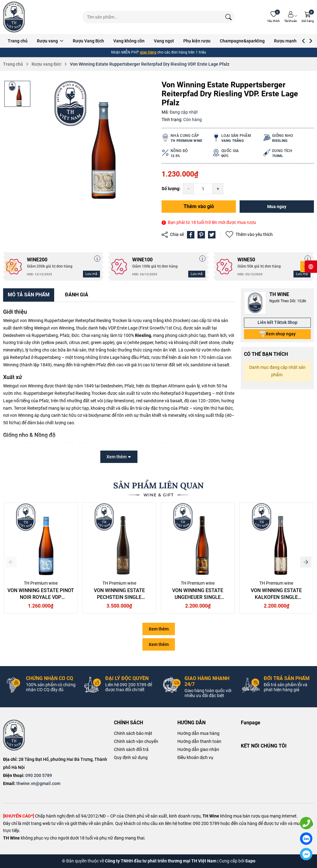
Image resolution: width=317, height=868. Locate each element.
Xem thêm (159, 629)
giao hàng (148, 52)
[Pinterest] (201, 235)
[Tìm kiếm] (228, 17)
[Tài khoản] (291, 17)
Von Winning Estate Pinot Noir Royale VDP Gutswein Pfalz (41, 597)
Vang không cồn (129, 41)
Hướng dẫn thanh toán (199, 741)
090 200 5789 (39, 775)
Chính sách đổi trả (131, 749)
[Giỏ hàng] (308, 17)
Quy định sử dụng (131, 757)
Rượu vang (50, 41)
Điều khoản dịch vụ (195, 757)
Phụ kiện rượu (197, 41)
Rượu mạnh (288, 41)
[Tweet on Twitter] (212, 235)
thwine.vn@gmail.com (38, 783)
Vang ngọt (164, 41)
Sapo (250, 861)
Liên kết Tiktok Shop (278, 322)
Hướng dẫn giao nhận (198, 749)
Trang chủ (18, 41)
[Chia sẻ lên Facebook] (191, 235)
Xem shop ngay (278, 334)
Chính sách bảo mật (133, 733)
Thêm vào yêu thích (249, 235)
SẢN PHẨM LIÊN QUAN (158, 485)
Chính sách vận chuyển (136, 741)
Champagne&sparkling (242, 41)
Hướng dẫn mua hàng (198, 733)
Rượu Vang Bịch (88, 41)
